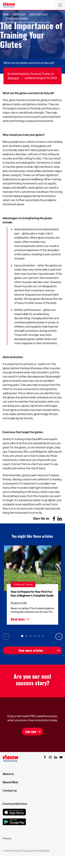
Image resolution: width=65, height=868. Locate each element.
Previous (6, 636)
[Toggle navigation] (60, 5)
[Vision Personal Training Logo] (9, 5)
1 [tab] (22, 636)
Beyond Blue (10, 782)
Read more (18, 619)
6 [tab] (43, 636)
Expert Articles (38, 14)
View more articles (31, 650)
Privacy (7, 838)
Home (6, 14)
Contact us (10, 791)
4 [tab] (35, 636)
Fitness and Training (23, 584)
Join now (31, 731)
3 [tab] (31, 636)
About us (8, 774)
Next (59, 636)
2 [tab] (26, 636)
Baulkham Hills (19, 603)
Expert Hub (19, 14)
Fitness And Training (17, 18)
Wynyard (13, 78)
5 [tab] (39, 636)
